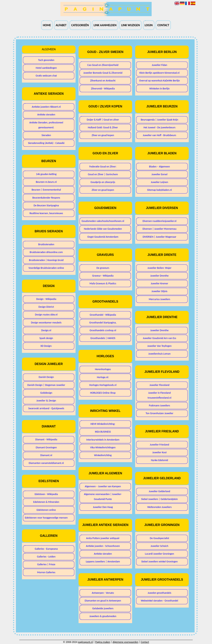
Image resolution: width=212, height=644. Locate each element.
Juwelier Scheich (159, 546)
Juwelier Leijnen (159, 182)
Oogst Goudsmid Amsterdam (103, 237)
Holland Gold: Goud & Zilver (103, 127)
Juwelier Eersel (159, 174)
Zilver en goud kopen (103, 135)
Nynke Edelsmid (159, 460)
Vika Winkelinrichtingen (103, 447)
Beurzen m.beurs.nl (46, 182)
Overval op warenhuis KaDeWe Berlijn (159, 81)
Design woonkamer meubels (46, 323)
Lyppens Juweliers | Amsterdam (103, 562)
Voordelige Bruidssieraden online (46, 268)
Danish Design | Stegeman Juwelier (46, 385)
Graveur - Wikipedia (103, 276)
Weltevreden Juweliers (159, 507)
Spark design (46, 338)
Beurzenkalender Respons (46, 198)
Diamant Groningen (46, 447)
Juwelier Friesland (160, 445)
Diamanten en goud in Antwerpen (103, 601)
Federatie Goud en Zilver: (103, 167)
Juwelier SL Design (46, 401)
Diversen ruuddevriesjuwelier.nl (159, 221)
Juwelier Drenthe (159, 276)
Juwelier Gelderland (159, 491)
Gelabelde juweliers (103, 608)
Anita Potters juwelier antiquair (103, 538)
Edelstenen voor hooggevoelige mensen (46, 518)
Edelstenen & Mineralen (46, 502)
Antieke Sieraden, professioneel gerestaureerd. (46, 125)
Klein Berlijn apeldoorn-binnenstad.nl (159, 73)
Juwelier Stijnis (160, 291)
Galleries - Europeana (46, 549)
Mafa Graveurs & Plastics (103, 283)
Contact (163, 25)
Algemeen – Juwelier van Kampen (103, 486)
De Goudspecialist (160, 538)
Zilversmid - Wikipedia (103, 89)
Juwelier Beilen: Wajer (159, 268)
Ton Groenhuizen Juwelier (159, 413)
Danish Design (46, 377)
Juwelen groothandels (159, 593)
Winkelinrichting (103, 455)
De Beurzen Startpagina (46, 205)
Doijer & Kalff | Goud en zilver (103, 120)
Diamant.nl (46, 455)
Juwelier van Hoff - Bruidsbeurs (159, 135)
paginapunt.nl (85, 642)
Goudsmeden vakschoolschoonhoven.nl (103, 221)
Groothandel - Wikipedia (103, 315)
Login (149, 25)
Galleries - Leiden (46, 557)
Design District (46, 307)
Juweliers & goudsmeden (103, 616)
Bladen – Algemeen (160, 167)
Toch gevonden (46, 60)
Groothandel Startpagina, (103, 323)
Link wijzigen (130, 25)
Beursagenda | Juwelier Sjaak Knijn (160, 120)
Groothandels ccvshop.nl (103, 330)
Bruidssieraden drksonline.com (46, 252)
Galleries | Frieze (46, 564)
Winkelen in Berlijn (159, 89)
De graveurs (103, 268)
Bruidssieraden (46, 244)
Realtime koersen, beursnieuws (46, 213)
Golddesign (46, 393)
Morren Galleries (46, 572)
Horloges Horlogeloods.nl (103, 385)
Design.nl (46, 330)
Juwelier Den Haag (103, 507)
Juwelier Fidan (159, 65)
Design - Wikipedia (46, 299)
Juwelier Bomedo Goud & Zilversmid (103, 73)
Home (47, 25)
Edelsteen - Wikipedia (46, 494)
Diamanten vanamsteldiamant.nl (46, 463)
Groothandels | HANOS (103, 338)
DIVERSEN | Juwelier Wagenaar (159, 237)
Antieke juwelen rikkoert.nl (46, 107)
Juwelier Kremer (160, 283)
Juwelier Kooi (159, 452)
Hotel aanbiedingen (46, 68)
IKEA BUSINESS (103, 432)
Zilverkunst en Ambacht (103, 81)
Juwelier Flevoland (159, 385)
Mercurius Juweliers (159, 299)
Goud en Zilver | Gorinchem (103, 174)
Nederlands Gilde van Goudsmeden (103, 229)
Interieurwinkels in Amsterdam (103, 440)
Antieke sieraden (46, 115)
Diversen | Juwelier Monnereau (159, 229)
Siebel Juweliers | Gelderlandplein (159, 499)
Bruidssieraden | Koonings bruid (46, 260)
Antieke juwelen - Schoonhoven (103, 546)
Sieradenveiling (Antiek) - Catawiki (46, 143)
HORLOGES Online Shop (103, 393)
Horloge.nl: (103, 377)
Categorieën (80, 25)
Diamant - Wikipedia (46, 439)
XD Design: (46, 346)
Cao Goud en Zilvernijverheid (103, 65)
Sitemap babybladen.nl (159, 190)
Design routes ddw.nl (46, 315)
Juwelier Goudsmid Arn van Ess (159, 338)
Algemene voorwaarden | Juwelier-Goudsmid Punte (103, 497)
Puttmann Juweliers (159, 406)
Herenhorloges (103, 369)
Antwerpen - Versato (103, 593)
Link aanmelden (105, 25)
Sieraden (46, 135)
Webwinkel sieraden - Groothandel (159, 601)
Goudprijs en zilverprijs (103, 182)
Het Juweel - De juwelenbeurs (159, 127)
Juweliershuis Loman (159, 354)
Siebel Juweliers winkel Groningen (159, 562)
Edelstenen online (46, 510)
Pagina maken (103, 642)
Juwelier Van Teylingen (160, 346)
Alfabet (61, 25)
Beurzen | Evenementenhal (46, 190)
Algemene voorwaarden (125, 642)
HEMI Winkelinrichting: (103, 424)
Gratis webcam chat (46, 76)
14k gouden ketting (46, 174)
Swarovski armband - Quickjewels (46, 408)
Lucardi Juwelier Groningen (160, 554)
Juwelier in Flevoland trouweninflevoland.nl (159, 395)
